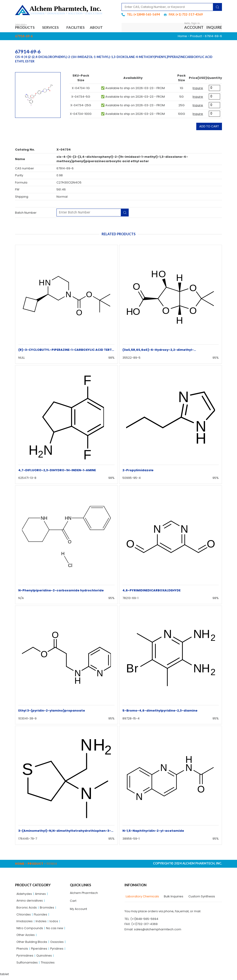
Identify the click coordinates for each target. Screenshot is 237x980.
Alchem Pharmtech (84, 893)
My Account (79, 910)
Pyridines (58, 951)
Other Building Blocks (32, 944)
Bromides (47, 909)
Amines (41, 894)
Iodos (55, 923)
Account (194, 28)
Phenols (22, 951)
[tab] (142, 897)
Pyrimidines (25, 959)
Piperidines (40, 951)
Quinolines (45, 959)
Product (196, 37)
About (102, 28)
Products (27, 28)
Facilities (79, 28)
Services (54, 28)
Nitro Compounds (30, 930)
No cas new (55, 930)
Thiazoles (48, 966)
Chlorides (24, 916)
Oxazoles (58, 944)
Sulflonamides (27, 966)
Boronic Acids (27, 909)
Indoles (42, 923)
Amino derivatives (30, 901)
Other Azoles (26, 937)
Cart (73, 902)
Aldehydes (25, 894)
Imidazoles (25, 923)
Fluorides (41, 916)
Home (182, 37)
